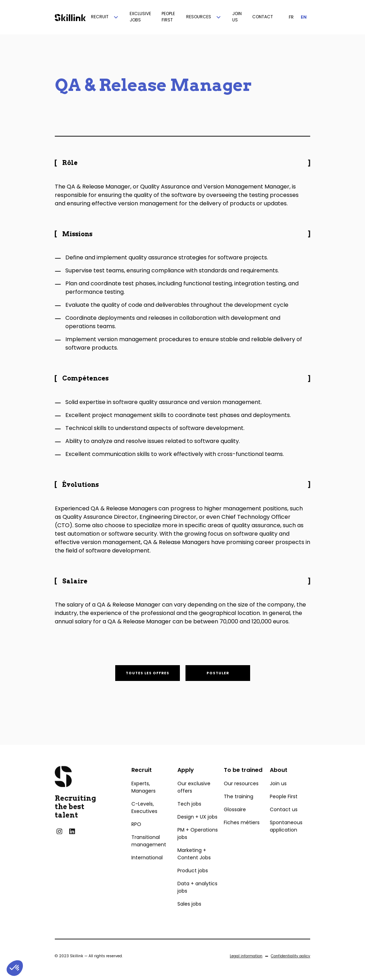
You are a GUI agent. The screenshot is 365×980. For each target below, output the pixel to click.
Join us (278, 796)
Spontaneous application (286, 839)
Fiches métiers (242, 835)
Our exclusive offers (194, 800)
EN (304, 17)
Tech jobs (189, 816)
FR (291, 17)
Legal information (246, 969)
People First (284, 809)
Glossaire (235, 822)
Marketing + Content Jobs (194, 866)
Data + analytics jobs (197, 900)
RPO (136, 837)
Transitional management (149, 853)
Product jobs (193, 883)
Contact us (284, 822)
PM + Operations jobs (198, 846)
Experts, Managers (144, 800)
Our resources (241, 796)
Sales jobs (189, 916)
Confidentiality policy (291, 969)
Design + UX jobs (197, 829)
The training (239, 809)
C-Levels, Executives (144, 820)
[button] (105, 17)
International (147, 870)
